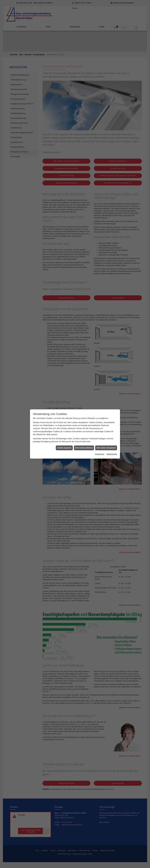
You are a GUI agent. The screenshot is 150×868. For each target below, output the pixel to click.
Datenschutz (112, 359)
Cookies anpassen (64, 353)
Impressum (100, 359)
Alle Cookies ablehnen (84, 353)
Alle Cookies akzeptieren (106, 353)
